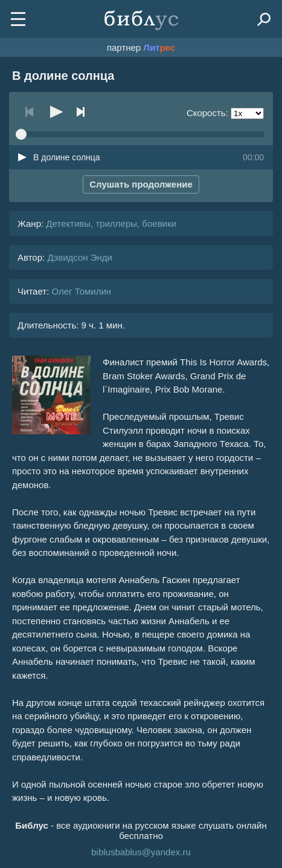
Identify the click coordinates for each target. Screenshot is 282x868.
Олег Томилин (81, 291)
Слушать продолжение (141, 184)
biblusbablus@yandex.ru (141, 852)
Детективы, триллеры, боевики (111, 224)
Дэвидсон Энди (80, 257)
